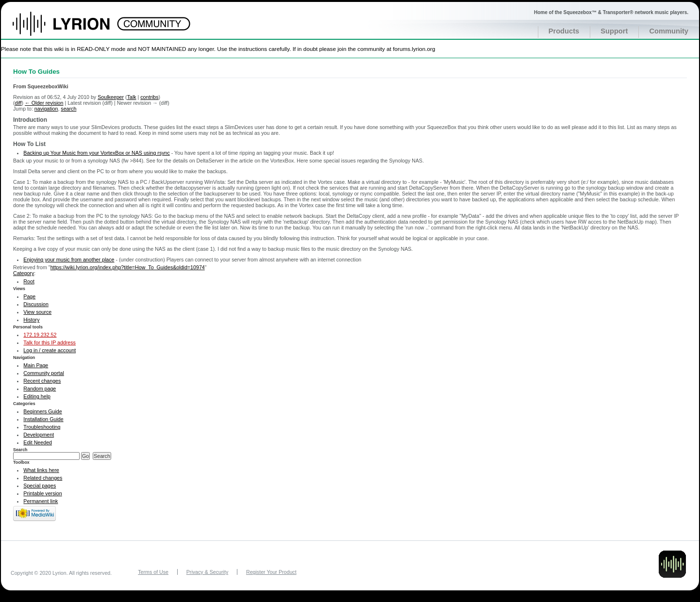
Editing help (37, 396)
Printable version (42, 493)
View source (37, 312)
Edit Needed (38, 442)
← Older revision (44, 103)
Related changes (43, 478)
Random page (40, 389)
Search (20, 450)
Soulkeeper (111, 97)
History (31, 320)
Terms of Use (153, 572)
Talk (132, 97)
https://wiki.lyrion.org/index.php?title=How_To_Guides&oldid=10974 (128, 267)
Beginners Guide (42, 411)
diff (18, 103)
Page (29, 296)
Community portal (44, 373)
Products (564, 31)
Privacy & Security (207, 572)
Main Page (36, 365)
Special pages (40, 486)
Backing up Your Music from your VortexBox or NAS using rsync (96, 153)
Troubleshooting (42, 427)
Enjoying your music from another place (69, 260)
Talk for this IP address (50, 342)
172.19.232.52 (40, 335)
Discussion (36, 304)
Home (72, 29)
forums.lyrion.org (414, 49)
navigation (46, 109)
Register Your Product (271, 572)
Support (614, 31)
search (68, 109)
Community (669, 31)
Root (29, 281)
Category (24, 273)
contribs (149, 97)
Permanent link (41, 501)
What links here (41, 470)
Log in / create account (50, 350)
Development (39, 435)
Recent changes (42, 381)
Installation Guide (43, 419)
